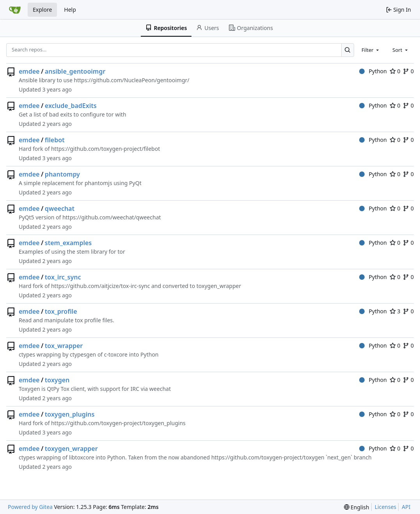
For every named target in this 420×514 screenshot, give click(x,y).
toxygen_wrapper (71, 449)
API (406, 507)
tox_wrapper (64, 346)
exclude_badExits (71, 106)
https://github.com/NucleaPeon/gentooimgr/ (131, 80)
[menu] (357, 507)
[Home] (15, 10)
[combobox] (371, 50)
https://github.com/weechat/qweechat (112, 217)
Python (373, 71)
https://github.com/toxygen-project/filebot (105, 149)
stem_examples (68, 243)
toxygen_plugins (70, 414)
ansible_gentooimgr (75, 71)
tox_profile (61, 311)
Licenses (386, 507)
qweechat (60, 208)
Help (70, 10)
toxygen (57, 380)
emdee (29, 71)
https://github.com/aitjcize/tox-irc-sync (101, 286)
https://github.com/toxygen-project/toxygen (268, 457)
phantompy (62, 174)
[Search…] (348, 50)
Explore (42, 10)
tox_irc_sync (63, 277)
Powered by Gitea (30, 507)
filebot (55, 140)
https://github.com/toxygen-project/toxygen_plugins (118, 423)
